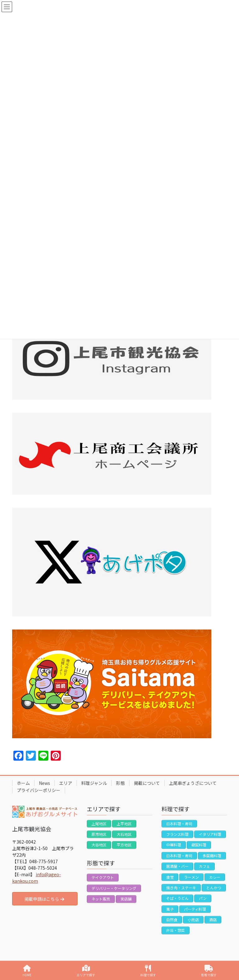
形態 (120, 783)
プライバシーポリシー (39, 790)
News (45, 783)
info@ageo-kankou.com (37, 878)
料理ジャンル (94, 783)
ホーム (23, 783)
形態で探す (209, 971)
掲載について (147, 783)
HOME (27, 971)
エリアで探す (86, 971)
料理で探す (148, 971)
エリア (66, 783)
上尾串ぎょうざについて (193, 783)
